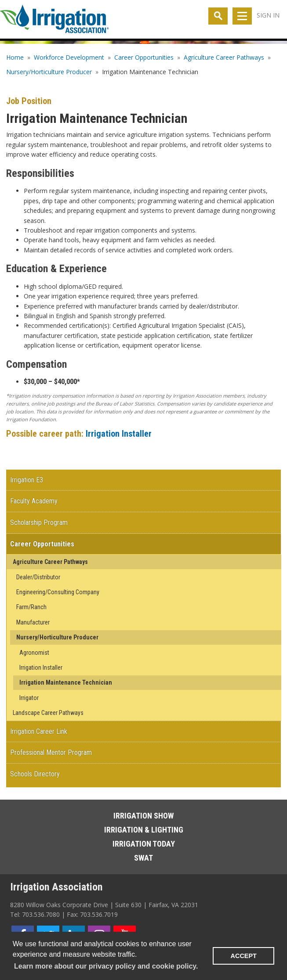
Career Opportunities (144, 57)
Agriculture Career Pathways (224, 57)
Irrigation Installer (119, 434)
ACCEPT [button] (244, 956)
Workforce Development (69, 57)
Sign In (268, 15)
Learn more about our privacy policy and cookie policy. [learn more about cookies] (106, 966)
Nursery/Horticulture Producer (49, 72)
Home (15, 57)
